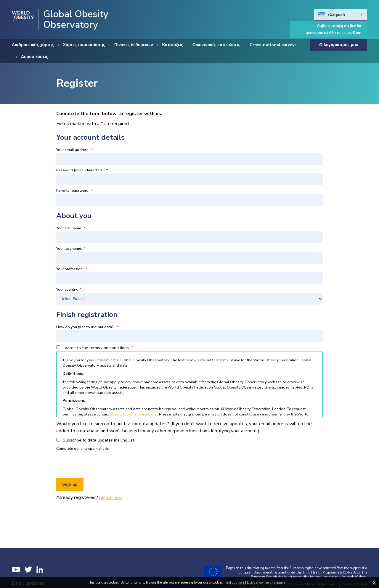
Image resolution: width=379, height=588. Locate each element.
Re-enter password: (75, 191)
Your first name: (71, 228)
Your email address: (75, 150)
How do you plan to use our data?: (87, 327)
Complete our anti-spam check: (83, 449)
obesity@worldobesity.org (134, 414)
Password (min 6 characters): (82, 170)
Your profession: (72, 269)
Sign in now (111, 497)
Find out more (234, 583)
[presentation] (101, 463)
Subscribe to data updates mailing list (95, 440)
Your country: (69, 289)
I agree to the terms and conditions (95, 348)
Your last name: (71, 249)
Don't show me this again (266, 583)
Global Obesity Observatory (76, 20)
